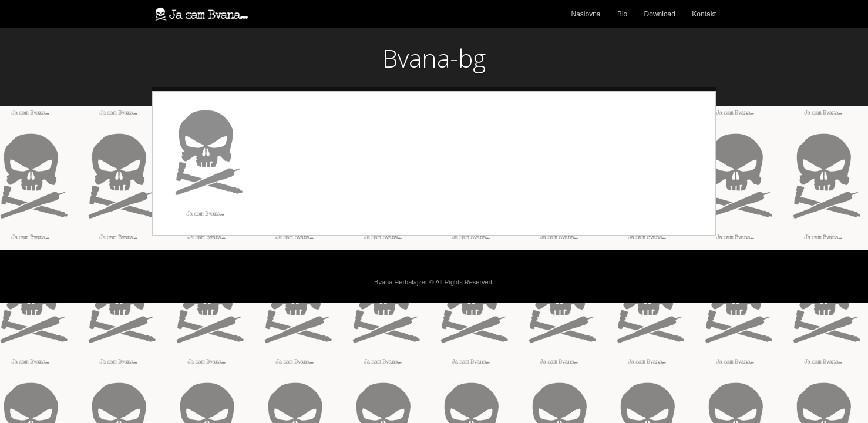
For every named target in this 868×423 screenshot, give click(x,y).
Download (660, 14)
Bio (622, 14)
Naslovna (586, 14)
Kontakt (704, 14)
